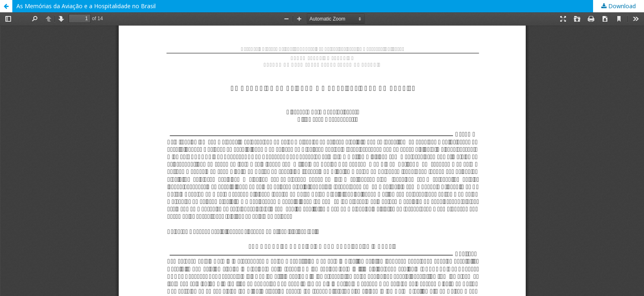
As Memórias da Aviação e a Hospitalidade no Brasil (86, 6)
